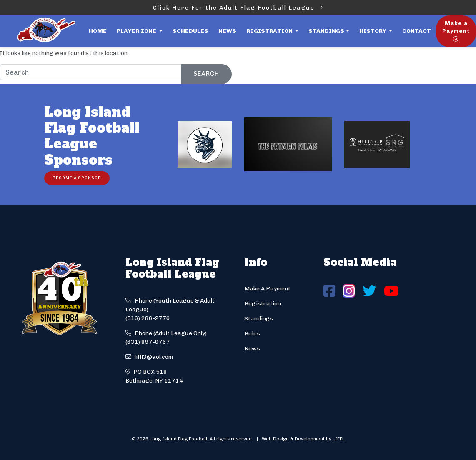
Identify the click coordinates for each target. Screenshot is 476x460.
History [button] (373, 31)
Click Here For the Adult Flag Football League (238, 8)
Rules (252, 334)
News (227, 31)
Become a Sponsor (77, 178)
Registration (263, 304)
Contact (417, 31)
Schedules (190, 31)
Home (98, 31)
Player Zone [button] (137, 31)
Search (206, 74)
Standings (326, 31)
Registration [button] (270, 31)
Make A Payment (267, 289)
